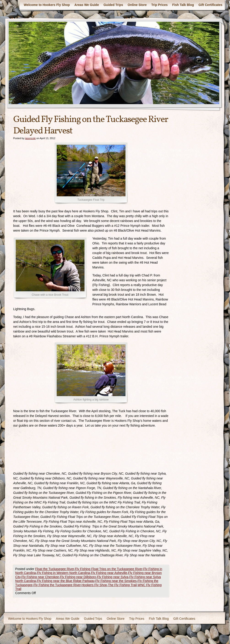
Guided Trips (113, 5)
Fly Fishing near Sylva (113, 577)
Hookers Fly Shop (94, 585)
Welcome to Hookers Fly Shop (47, 5)
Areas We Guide (87, 5)
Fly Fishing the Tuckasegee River (57, 585)
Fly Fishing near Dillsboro (78, 577)
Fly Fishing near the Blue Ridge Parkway (66, 581)
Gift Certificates (210, 5)
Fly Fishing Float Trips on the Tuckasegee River (109, 569)
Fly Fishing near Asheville (109, 573)
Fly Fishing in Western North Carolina (63, 573)
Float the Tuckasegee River (55, 569)
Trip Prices (160, 5)
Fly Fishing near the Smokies (116, 581)
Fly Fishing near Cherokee (40, 577)
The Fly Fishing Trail (122, 585)
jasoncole (30, 138)
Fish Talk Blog (183, 5)
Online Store (137, 5)
